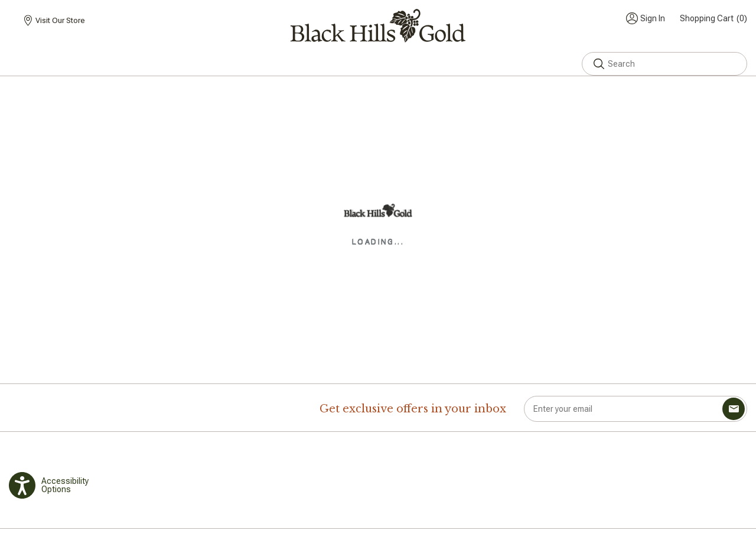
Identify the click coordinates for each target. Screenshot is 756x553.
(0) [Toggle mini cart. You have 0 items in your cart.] (713, 18)
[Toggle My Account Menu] (646, 18)
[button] (599, 64)
